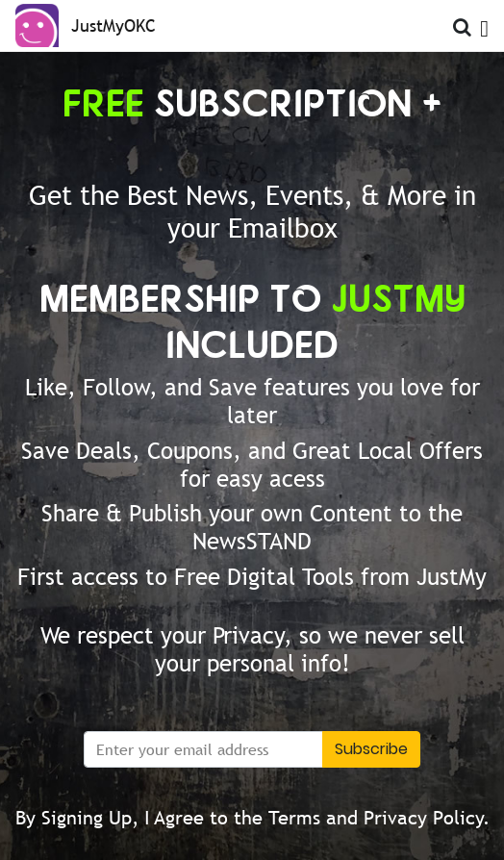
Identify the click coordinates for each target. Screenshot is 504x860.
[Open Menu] (484, 24)
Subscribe (371, 749)
